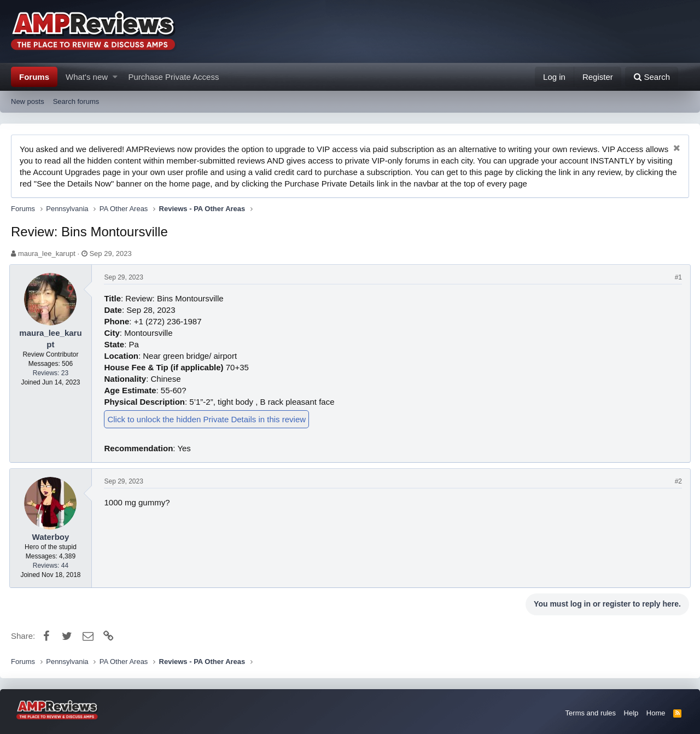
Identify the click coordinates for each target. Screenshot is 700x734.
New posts (28, 101)
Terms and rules (591, 713)
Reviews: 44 (52, 566)
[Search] (652, 77)
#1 (677, 277)
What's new (87, 77)
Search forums (76, 101)
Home (656, 713)
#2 (677, 481)
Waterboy (52, 537)
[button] (115, 77)
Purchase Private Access (174, 77)
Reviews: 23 (52, 373)
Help (631, 713)
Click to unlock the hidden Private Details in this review (209, 419)
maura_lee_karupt (47, 254)
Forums (34, 77)
